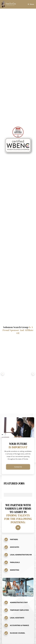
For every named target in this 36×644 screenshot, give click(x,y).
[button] (18, 467)
